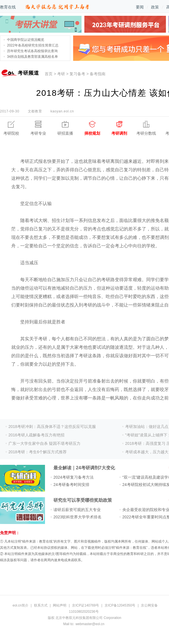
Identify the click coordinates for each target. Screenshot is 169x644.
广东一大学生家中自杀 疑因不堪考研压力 (44, 443)
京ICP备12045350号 (120, 605)
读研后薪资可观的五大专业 (77, 510)
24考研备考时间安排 (71, 485)
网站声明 (60, 605)
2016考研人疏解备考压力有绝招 (36, 435)
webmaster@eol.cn (90, 624)
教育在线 (8, 7)
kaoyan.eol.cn (62, 111)
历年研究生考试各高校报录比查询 (32, 51)
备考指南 (98, 74)
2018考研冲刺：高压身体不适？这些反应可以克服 (52, 427)
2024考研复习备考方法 (74, 477)
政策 (155, 7)
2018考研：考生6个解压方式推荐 (38, 452)
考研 (61, 74)
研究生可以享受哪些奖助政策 (83, 500)
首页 (49, 74)
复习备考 (77, 74)
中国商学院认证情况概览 (26, 40)
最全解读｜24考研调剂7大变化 (84, 468)
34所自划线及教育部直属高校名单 (32, 57)
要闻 (140, 7)
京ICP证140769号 (85, 605)
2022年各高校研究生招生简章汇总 (33, 45)
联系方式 (41, 605)
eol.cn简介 (21, 605)
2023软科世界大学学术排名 (77, 517)
